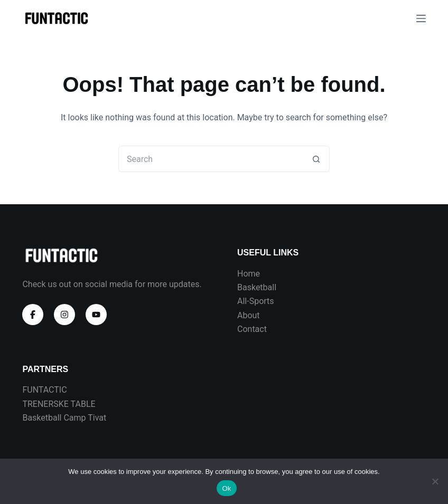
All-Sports (256, 301)
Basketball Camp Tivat (64, 418)
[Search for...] (211, 159)
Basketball (257, 287)
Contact (252, 329)
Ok (226, 488)
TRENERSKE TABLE (59, 404)
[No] (435, 481)
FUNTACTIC (44, 390)
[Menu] (421, 18)
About (249, 315)
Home (249, 274)
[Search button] (316, 159)
